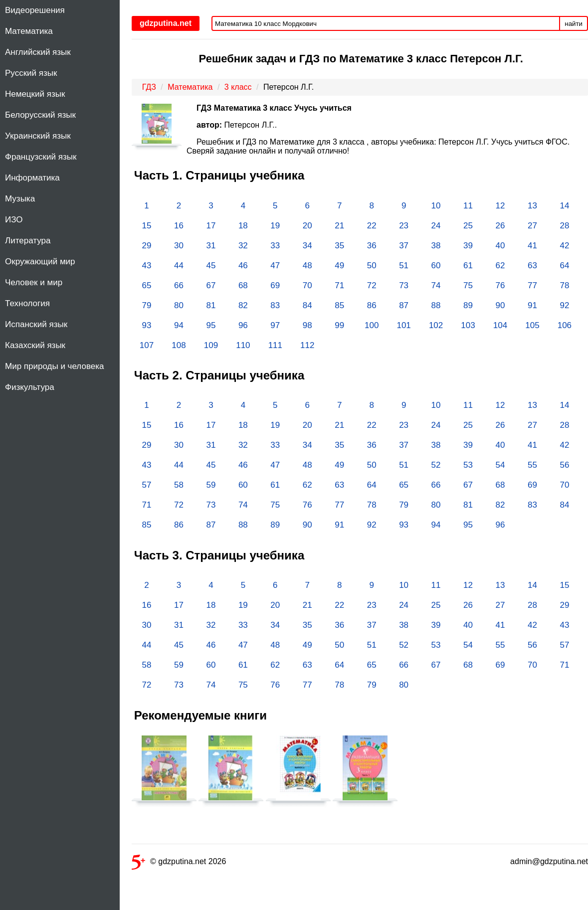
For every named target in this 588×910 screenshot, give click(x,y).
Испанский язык (36, 324)
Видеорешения (35, 10)
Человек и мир (34, 282)
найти (574, 24)
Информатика (32, 178)
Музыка (20, 199)
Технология (27, 303)
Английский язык (38, 52)
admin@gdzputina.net (549, 861)
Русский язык (31, 73)
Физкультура (30, 387)
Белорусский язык (40, 115)
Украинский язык (38, 136)
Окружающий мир (40, 262)
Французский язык (41, 157)
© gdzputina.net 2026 (179, 863)
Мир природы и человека (54, 366)
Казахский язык (35, 345)
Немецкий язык (35, 94)
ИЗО (14, 220)
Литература (28, 241)
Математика (29, 31)
